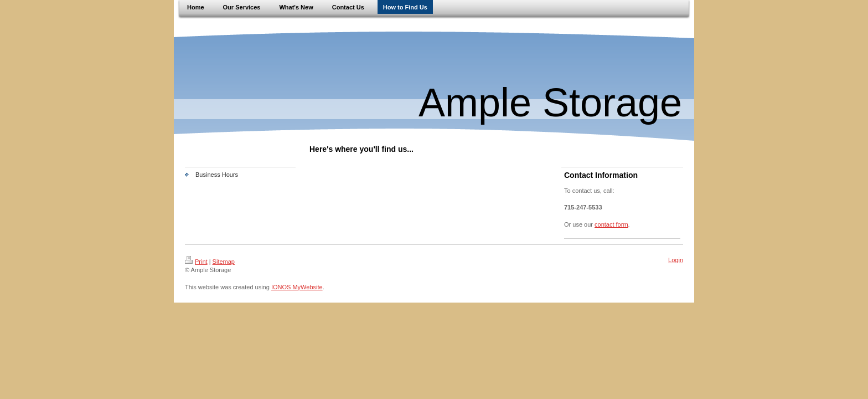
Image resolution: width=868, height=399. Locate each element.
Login (676, 260)
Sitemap (224, 262)
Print (196, 262)
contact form (611, 224)
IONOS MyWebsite (297, 287)
